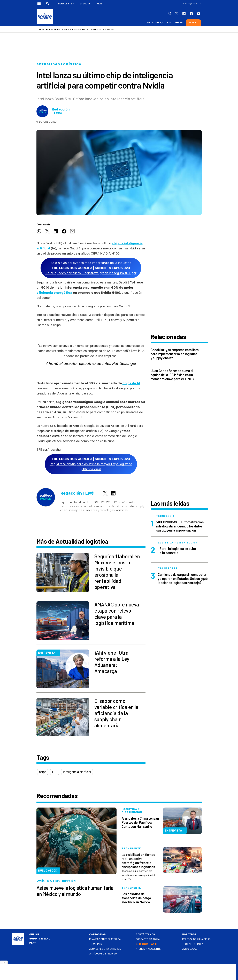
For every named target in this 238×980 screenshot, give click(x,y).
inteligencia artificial (77, 772)
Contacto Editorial (148, 939)
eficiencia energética (54, 293)
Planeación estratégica (105, 939)
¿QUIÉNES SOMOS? (193, 944)
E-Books (85, 4)
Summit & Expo (40, 939)
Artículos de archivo (103, 954)
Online (34, 935)
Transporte (97, 944)
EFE (55, 772)
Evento (193, 23)
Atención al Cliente (148, 949)
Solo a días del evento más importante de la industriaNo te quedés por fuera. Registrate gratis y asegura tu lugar (91, 268)
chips (43, 772)
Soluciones (175, 23)
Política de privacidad (197, 939)
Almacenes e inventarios (105, 949)
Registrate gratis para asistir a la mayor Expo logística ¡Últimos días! (91, 464)
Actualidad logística (59, 64)
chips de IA (131, 383)
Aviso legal (190, 949)
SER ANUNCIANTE (147, 944)
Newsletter (66, 4)
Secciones (154, 23)
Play (99, 4)
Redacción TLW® (61, 111)
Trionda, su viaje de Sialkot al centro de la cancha (84, 29)
